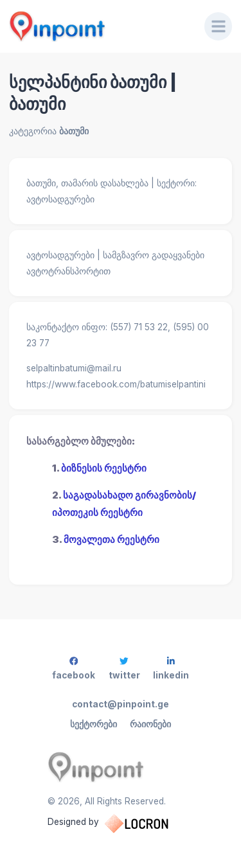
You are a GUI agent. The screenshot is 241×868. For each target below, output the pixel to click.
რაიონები (150, 724)
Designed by (121, 824)
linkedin (171, 669)
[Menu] (219, 26)
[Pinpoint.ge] (98, 26)
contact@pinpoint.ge (121, 704)
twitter (124, 669)
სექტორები (94, 724)
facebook (74, 669)
